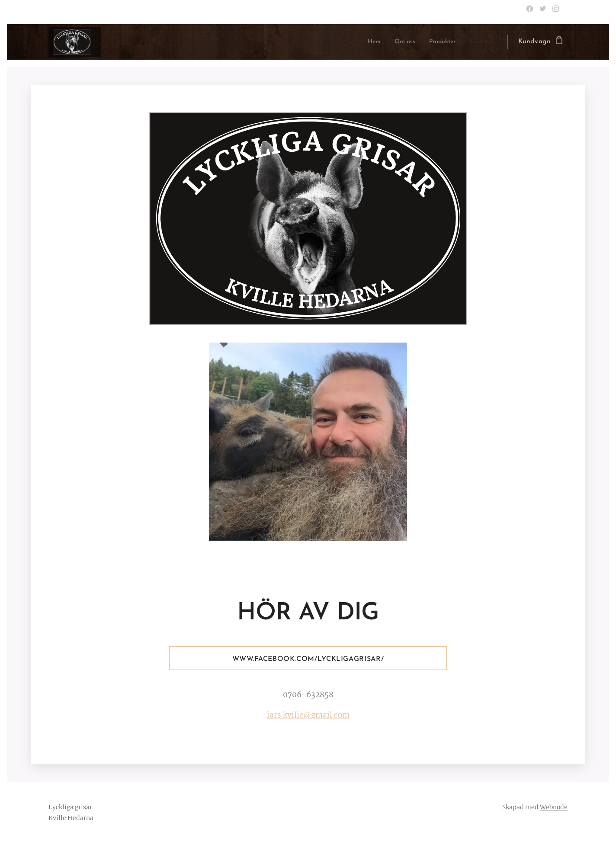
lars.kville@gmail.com (308, 715)
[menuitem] (363, 42)
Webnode (554, 807)
